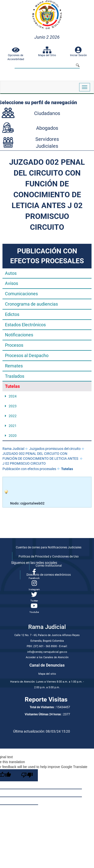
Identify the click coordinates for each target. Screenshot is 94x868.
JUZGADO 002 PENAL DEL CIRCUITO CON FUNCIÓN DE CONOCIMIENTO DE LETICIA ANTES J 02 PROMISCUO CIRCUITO (40, 459)
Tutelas (67, 469)
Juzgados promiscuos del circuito (55, 449)
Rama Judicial (13, 449)
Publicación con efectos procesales (29, 469)
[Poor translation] (27, 775)
